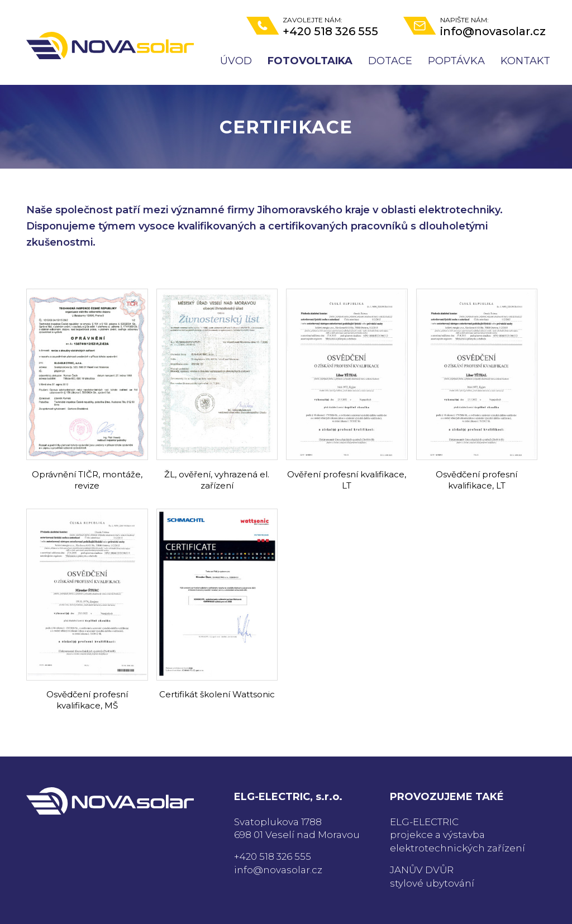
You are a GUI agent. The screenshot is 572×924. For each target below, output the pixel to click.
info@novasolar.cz (278, 870)
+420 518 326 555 (273, 856)
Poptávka (456, 61)
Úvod (236, 61)
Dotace (390, 61)
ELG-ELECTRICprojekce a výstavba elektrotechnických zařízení (457, 835)
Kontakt (525, 61)
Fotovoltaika (310, 61)
